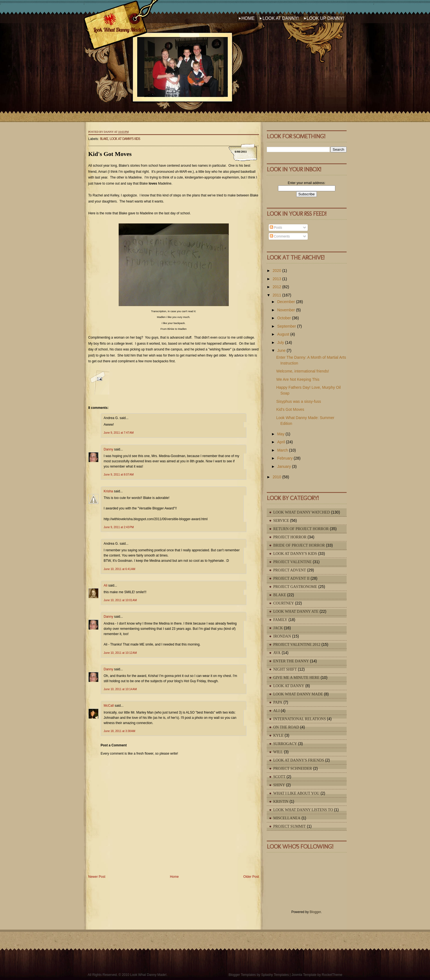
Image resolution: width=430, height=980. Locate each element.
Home (248, 18)
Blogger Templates (242, 975)
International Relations (300, 719)
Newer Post (97, 877)
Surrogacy (285, 744)
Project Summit (290, 826)
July (281, 342)
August (283, 334)
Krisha (108, 491)
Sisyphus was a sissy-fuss (299, 401)
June (281, 350)
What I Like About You (296, 793)
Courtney (284, 603)
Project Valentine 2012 (297, 645)
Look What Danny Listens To (303, 810)
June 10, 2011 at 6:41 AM (120, 569)
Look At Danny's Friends (299, 760)
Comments (280, 236)
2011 (277, 295)
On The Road (286, 727)
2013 (277, 279)
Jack (278, 628)
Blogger (315, 912)
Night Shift (285, 669)
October (284, 318)
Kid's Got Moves (110, 154)
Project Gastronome (295, 587)
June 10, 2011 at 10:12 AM (120, 653)
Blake (104, 139)
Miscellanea (287, 818)
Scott (279, 777)
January (284, 466)
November (286, 310)
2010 (277, 477)
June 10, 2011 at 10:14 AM (120, 689)
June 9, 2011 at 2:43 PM (119, 527)
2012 (277, 287)
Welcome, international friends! (303, 371)
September (287, 326)
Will (278, 752)
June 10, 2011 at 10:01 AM (120, 600)
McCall (109, 706)
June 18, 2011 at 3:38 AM (120, 731)
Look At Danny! (281, 18)
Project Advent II (292, 578)
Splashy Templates (275, 975)
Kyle (278, 735)
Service (281, 521)
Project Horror (290, 537)
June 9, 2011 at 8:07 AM (119, 475)
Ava (277, 653)
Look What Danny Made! (118, 30)
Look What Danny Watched (302, 512)
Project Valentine (293, 562)
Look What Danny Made (298, 694)
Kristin (281, 802)
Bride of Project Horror (299, 545)
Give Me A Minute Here (296, 678)
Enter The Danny (291, 661)
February (285, 458)
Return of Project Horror (301, 529)
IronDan (282, 636)
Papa (278, 702)
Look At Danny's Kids (125, 139)
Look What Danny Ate (296, 612)
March (283, 450)
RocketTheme (332, 975)
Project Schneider (293, 769)
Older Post (251, 877)
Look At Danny (289, 686)
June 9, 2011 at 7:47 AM (119, 433)
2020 (277, 271)
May (281, 434)
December (286, 302)
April (281, 442)
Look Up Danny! (325, 18)
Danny (109, 449)
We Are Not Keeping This (298, 379)
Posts (276, 228)
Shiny (279, 785)
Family (280, 620)
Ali (106, 585)
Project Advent (290, 570)
